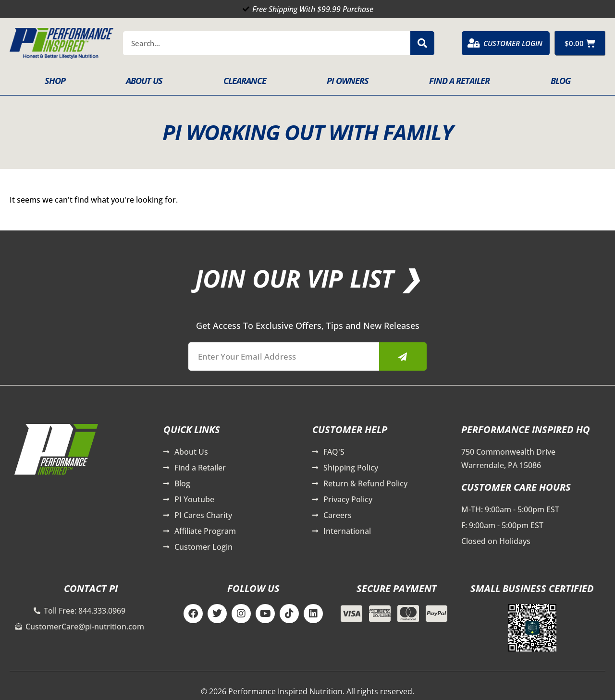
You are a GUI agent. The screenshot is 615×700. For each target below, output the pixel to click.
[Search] (422, 43)
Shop (55, 81)
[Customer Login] (474, 43)
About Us (144, 81)
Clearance (245, 81)
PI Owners (348, 81)
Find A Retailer (459, 81)
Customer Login (513, 43)
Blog (560, 81)
